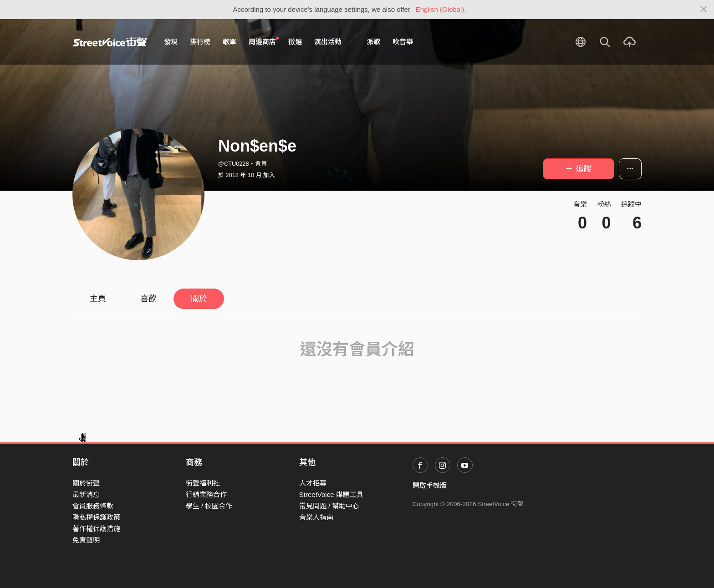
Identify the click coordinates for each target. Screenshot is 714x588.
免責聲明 (86, 540)
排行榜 (200, 42)
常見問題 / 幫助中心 (329, 506)
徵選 (295, 42)
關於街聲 (86, 483)
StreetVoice (110, 42)
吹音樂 (403, 42)
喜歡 (148, 299)
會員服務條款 (93, 506)
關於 (199, 299)
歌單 (229, 42)
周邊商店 (264, 41)
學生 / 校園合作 (209, 506)
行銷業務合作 (206, 494)
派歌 (373, 42)
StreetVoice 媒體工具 (331, 494)
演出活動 (328, 42)
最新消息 (86, 494)
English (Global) (440, 9)
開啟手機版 (430, 485)
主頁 (98, 299)
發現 (171, 42)
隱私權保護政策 (96, 517)
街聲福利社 (203, 483)
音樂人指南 (316, 517)
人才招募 (313, 483)
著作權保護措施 (96, 529)
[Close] (704, 10)
